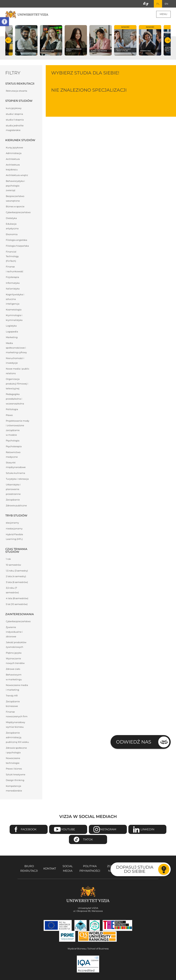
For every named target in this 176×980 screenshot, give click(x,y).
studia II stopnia (15, 120)
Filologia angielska (16, 240)
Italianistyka (13, 289)
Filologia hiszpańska (17, 246)
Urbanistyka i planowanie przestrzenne (13, 490)
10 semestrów (13, 565)
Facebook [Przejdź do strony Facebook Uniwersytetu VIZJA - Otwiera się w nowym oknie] (29, 830)
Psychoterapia (14, 447)
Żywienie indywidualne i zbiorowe (14, 632)
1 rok (8, 559)
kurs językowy (14, 109)
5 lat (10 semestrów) (17, 605)
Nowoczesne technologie (13, 761)
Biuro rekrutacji (29, 869)
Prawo (9, 415)
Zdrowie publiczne (16, 506)
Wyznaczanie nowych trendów (15, 661)
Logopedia (12, 332)
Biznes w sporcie (15, 207)
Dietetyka (11, 219)
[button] (4, 22)
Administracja (14, 154)
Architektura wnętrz (17, 176)
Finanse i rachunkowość (15, 269)
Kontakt (50, 869)
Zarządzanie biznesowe (13, 704)
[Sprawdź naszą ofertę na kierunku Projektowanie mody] (76, 41)
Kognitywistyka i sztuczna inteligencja (15, 299)
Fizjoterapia (12, 277)
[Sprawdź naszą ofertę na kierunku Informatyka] (51, 41)
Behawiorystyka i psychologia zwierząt (15, 186)
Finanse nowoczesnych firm (17, 714)
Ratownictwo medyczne (13, 455)
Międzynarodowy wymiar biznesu (15, 725)
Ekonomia (12, 235)
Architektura (13, 159)
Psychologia (13, 441)
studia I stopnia (14, 114)
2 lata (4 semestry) (16, 577)
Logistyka (11, 326)
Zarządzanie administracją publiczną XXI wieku (17, 738)
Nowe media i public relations (18, 371)
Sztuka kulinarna (15, 473)
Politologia (12, 410)
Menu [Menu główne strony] (163, 14)
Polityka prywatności (90, 869)
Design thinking (15, 781)
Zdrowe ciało (13, 669)
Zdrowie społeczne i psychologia (16, 751)
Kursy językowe (14, 148)
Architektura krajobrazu (13, 167)
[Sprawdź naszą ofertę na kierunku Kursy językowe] (101, 41)
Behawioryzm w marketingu (14, 677)
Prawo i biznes (14, 769)
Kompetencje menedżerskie (14, 789)
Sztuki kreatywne (16, 775)
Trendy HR (12, 696)
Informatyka (13, 283)
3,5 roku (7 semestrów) (12, 591)
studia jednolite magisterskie (15, 128)
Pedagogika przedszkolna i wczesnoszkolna (15, 399)
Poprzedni (8, 41)
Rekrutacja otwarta (16, 91)
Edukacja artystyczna (12, 227)
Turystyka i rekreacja (17, 479)
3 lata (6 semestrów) (17, 583)
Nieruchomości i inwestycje (15, 361)
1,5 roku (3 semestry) (17, 571)
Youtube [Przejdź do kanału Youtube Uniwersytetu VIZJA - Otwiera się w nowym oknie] (68, 830)
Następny (168, 41)
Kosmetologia (14, 310)
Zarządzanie (13, 500)
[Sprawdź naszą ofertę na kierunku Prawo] (26, 41)
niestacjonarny (14, 529)
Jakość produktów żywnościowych (16, 645)
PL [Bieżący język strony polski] (157, 4)
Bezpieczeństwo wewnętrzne (15, 199)
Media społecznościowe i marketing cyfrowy (16, 348)
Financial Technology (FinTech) (12, 257)
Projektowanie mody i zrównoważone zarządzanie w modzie (18, 428)
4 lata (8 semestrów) (17, 599)
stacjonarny (12, 523)
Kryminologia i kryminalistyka (14, 318)
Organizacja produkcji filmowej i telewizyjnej (17, 384)
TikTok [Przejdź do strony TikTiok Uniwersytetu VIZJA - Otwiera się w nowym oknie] (88, 840)
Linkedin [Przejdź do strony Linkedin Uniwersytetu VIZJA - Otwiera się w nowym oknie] (147, 830)
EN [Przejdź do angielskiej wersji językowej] (166, 4)
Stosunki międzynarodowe (16, 465)
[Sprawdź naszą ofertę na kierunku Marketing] (150, 41)
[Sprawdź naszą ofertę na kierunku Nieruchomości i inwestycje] (125, 41)
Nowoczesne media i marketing (17, 688)
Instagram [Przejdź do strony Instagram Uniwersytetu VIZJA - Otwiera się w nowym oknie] (108, 830)
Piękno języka (14, 653)
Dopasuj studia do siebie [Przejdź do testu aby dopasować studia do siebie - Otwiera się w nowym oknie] (135, 869)
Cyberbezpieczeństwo (18, 213)
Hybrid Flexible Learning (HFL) (14, 537)
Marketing (12, 338)
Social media (68, 869)
